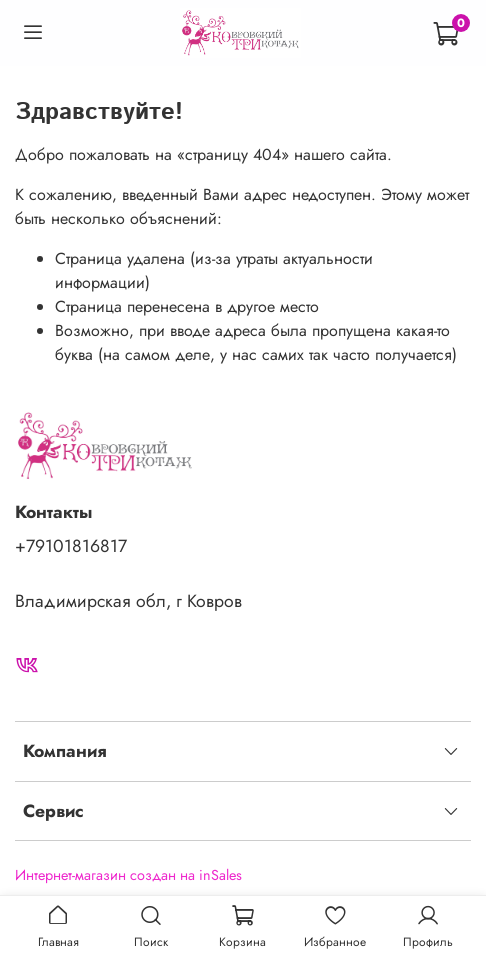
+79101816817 (71, 546)
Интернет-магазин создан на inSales (128, 875)
